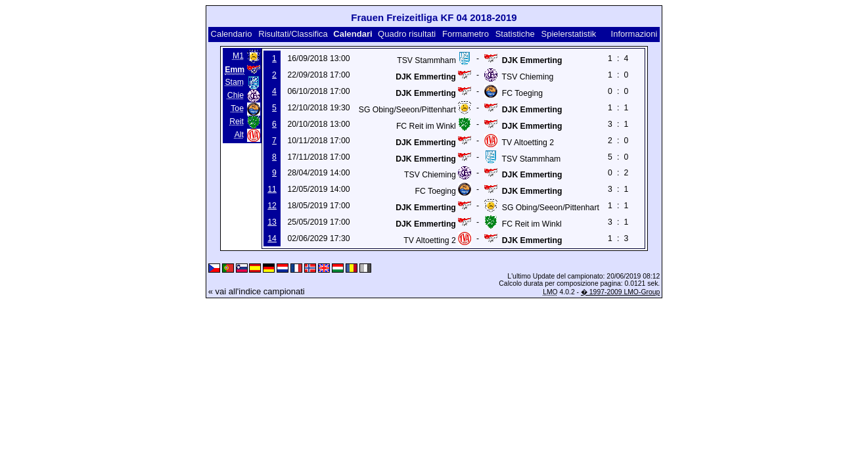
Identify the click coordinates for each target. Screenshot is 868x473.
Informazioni (634, 34)
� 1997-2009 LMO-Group (620, 292)
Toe (237, 108)
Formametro (466, 34)
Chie (236, 95)
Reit (237, 122)
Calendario (232, 34)
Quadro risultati (407, 34)
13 (272, 222)
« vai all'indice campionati (257, 291)
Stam (234, 82)
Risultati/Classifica (293, 34)
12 (272, 206)
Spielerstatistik (569, 34)
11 (272, 189)
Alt (239, 135)
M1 (238, 56)
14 (272, 238)
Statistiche (515, 34)
